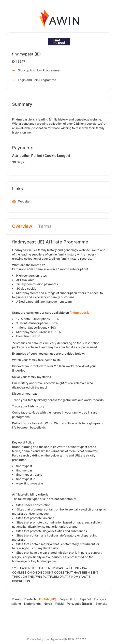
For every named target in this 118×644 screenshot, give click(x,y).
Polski (59, 604)
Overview (22, 226)
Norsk (48, 604)
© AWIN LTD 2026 (75, 639)
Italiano (16, 604)
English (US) (68, 599)
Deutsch (30, 599)
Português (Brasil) (80, 604)
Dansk (17, 599)
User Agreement (54, 639)
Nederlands (32, 604)
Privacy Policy (36, 639)
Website (21, 202)
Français (100, 599)
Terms (45, 226)
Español (85, 599)
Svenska (101, 604)
